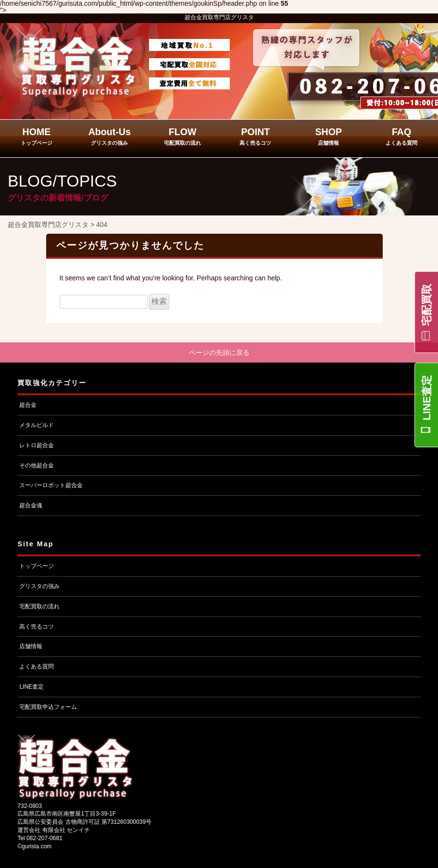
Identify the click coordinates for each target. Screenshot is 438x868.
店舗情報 (31, 646)
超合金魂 (31, 505)
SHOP (328, 136)
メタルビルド (37, 425)
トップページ (37, 566)
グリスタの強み (39, 586)
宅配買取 (427, 305)
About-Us (110, 136)
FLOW (182, 136)
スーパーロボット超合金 (51, 485)
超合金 (28, 405)
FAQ (401, 136)
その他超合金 (37, 465)
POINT (255, 136)
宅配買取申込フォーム (48, 707)
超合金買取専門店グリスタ (219, 17)
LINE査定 (427, 398)
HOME (37, 136)
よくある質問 (37, 667)
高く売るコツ (37, 627)
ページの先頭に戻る (219, 352)
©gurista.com (34, 846)
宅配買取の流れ (39, 606)
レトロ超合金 (37, 445)
